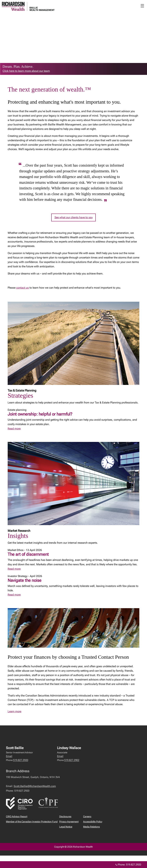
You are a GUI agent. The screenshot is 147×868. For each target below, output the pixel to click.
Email (9, 756)
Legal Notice (66, 827)
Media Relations (91, 827)
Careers (87, 816)
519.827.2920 (21, 760)
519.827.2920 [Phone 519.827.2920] (134, 865)
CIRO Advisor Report (17, 816)
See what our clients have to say (74, 217)
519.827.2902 (72, 760)
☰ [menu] (142, 6)
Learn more (14, 711)
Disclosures (65, 816)
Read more (14, 429)
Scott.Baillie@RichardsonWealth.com (35, 786)
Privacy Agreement (69, 822)
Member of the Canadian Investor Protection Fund (32, 822)
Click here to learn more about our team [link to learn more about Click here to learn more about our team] (26, 71)
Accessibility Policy (93, 822)
